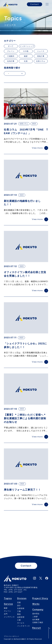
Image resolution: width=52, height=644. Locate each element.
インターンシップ (27, 46)
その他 (26, 51)
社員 (26, 61)
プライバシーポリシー (12, 636)
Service (8, 604)
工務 (19, 611)
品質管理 (21, 617)
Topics (8, 598)
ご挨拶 (35, 617)
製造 (19, 614)
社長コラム (41, 61)
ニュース (41, 51)
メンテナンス (9, 617)
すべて (11, 46)
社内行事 (11, 61)
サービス (21, 623)
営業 (19, 603)
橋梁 (26, 56)
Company (38, 610)
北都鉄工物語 (38, 622)
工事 (19, 620)
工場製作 (11, 56)
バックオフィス (24, 626)
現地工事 (41, 56)
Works (36, 604)
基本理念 (36, 614)
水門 (6, 614)
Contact (35, 4)
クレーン (11, 51)
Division (22, 598)
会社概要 (36, 620)
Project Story (40, 598)
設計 (19, 605)
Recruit (37, 628)
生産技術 (21, 608)
